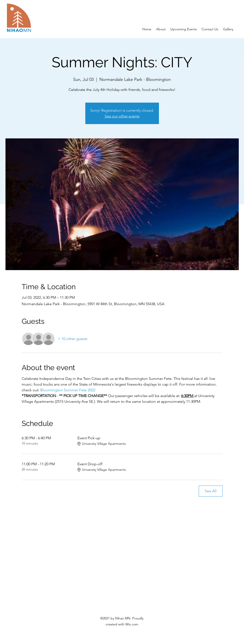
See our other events (122, 116)
